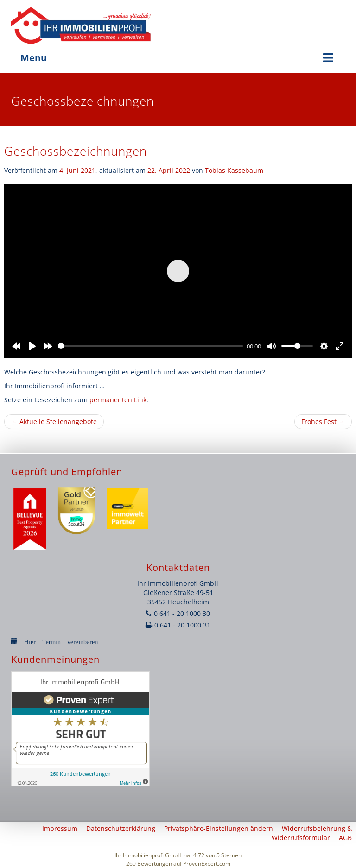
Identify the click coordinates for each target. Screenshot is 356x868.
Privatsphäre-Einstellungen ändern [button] (219, 828)
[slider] (150, 346)
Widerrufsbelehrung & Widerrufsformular (312, 833)
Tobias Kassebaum (234, 170)
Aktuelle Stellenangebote (54, 421)
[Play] (32, 346)
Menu (178, 58)
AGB (345, 838)
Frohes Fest (323, 421)
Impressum (60, 828)
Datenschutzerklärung (121, 828)
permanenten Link (118, 400)
